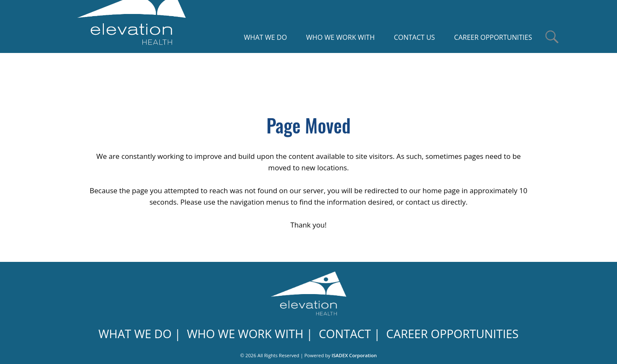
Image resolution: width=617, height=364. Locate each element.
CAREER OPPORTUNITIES (452, 334)
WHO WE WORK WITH (245, 334)
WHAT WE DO (135, 334)
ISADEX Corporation (354, 355)
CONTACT (345, 334)
